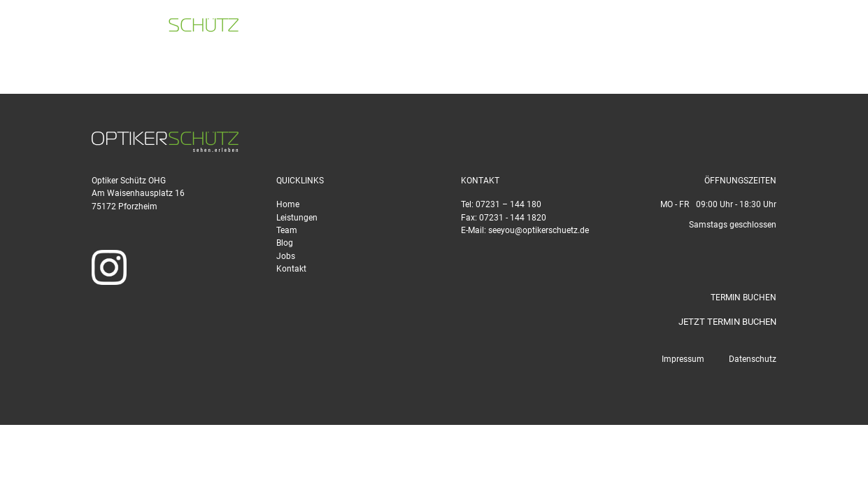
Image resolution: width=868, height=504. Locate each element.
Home (288, 204)
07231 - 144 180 (550, 28)
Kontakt (291, 269)
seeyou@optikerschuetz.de (684, 28)
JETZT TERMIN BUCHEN (727, 322)
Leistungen (297, 218)
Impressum (683, 359)
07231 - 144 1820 (513, 218)
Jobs (286, 256)
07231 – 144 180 (508, 204)
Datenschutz (753, 359)
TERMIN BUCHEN (810, 28)
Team (287, 230)
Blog (285, 243)
